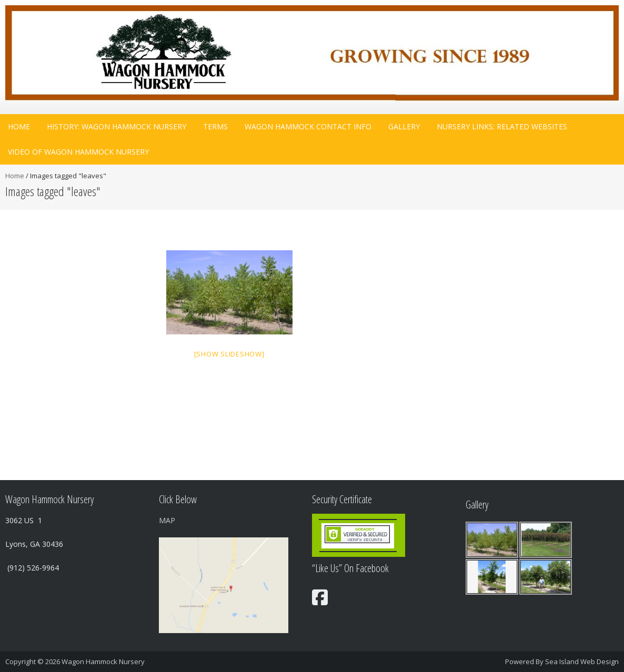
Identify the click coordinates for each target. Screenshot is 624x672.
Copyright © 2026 (33, 661)
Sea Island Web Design (582, 661)
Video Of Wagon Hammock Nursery (78, 152)
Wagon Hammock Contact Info (308, 126)
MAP (167, 520)
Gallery (404, 126)
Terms (215, 126)
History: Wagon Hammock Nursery (117, 126)
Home (19, 126)
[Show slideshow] (229, 354)
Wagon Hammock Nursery (103, 661)
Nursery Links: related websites (502, 126)
